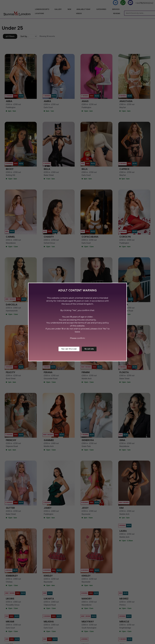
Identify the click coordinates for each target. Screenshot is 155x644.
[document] (77, 322)
